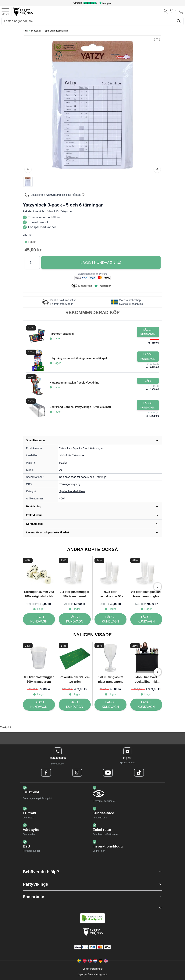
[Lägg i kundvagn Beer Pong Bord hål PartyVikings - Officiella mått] (148, 405)
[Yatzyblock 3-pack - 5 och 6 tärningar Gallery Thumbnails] (28, 182)
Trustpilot (5, 727)
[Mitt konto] (165, 11)
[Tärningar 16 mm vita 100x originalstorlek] (39, 619)
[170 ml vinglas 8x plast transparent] (110, 705)
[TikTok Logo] (139, 773)
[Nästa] (157, 169)
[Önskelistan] (173, 11)
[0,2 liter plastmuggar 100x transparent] (39, 705)
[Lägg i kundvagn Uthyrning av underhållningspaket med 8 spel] (148, 357)
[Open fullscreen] (93, 105)
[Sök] (179, 21)
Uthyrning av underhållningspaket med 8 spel (78, 358)
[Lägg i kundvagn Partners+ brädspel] (148, 332)
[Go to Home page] (23, 11)
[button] (93, 872)
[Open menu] (5, 11)
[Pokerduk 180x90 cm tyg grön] (75, 705)
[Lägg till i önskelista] (157, 41)
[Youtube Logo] (108, 773)
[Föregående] (28, 169)
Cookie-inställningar (92, 969)
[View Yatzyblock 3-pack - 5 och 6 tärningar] (28, 182)
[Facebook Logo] (46, 773)
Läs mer (28, 235)
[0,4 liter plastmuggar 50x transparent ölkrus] (75, 619)
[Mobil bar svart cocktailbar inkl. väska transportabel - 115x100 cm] (146, 705)
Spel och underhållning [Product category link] (73, 491)
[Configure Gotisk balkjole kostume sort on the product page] (148, 381)
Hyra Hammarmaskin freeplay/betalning (75, 383)
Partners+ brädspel (62, 334)
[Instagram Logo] (77, 773)
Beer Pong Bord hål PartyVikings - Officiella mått (80, 407)
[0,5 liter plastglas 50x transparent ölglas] (146, 619)
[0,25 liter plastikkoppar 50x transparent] (110, 619)
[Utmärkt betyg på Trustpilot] (92, 3)
